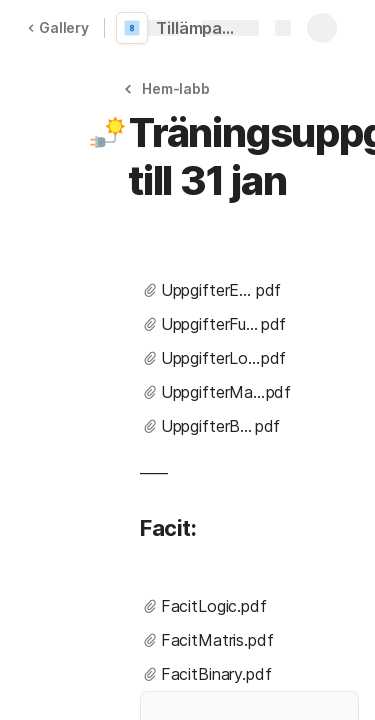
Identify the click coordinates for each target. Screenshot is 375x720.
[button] (170, 88)
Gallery (58, 27)
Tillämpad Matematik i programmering (202, 28)
